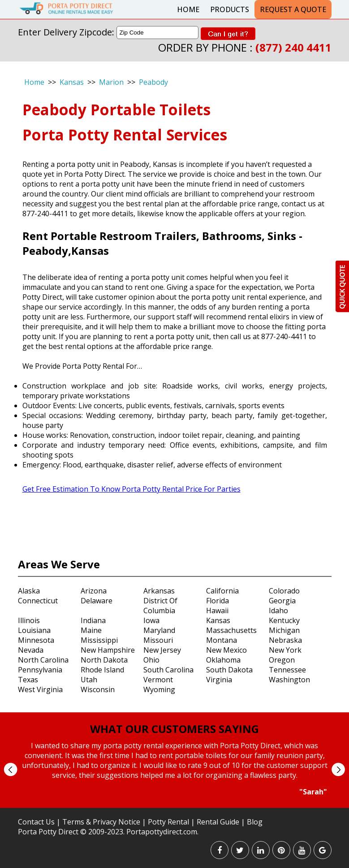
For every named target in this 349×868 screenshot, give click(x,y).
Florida (218, 601)
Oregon (282, 660)
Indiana (93, 620)
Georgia (282, 601)
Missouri (158, 640)
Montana (222, 640)
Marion (111, 82)
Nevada (31, 650)
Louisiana (34, 630)
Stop (178, 805)
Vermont (158, 680)
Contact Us (36, 822)
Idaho (278, 611)
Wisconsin (98, 689)
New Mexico (226, 650)
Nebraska (285, 640)
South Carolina (168, 670)
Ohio (151, 660)
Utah (89, 680)
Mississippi (99, 640)
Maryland (159, 630)
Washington (289, 680)
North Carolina (43, 660)
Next (338, 770)
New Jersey (162, 650)
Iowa (151, 620)
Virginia (219, 680)
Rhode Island (102, 670)
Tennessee (287, 670)
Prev (11, 770)
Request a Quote (293, 9)
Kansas (72, 82)
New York (285, 650)
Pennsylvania (40, 670)
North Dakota (104, 660)
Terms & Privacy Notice (101, 822)
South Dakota (229, 670)
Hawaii (217, 611)
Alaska (29, 591)
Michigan (284, 630)
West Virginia (40, 689)
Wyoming (159, 689)
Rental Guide (219, 822)
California (222, 591)
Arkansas (159, 591)
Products (230, 9)
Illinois (29, 620)
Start (171, 805)
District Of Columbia (160, 606)
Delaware (97, 601)
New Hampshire (108, 650)
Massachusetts (231, 630)
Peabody (153, 82)
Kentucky (284, 620)
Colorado (284, 591)
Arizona (94, 591)
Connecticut (38, 601)
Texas (28, 680)
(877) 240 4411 (293, 47)
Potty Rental (168, 822)
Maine (91, 630)
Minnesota (36, 640)
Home (188, 9)
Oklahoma (223, 660)
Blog (255, 822)
